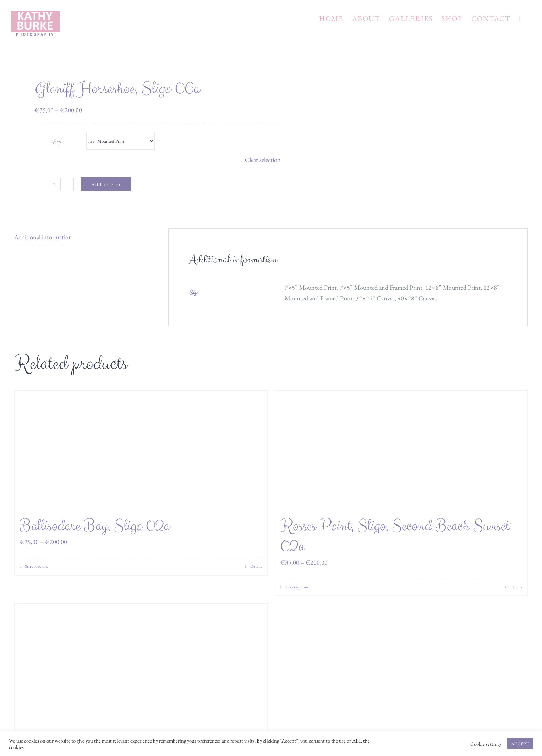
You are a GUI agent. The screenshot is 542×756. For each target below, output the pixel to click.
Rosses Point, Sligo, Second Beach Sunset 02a (395, 536)
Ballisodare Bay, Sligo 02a (95, 526)
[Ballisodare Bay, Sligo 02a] (141, 450)
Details (256, 566)
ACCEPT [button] (520, 744)
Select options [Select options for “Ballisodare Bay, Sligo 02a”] (36, 566)
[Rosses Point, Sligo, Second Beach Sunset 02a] (401, 450)
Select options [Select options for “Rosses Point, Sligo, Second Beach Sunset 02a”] (297, 587)
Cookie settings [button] (486, 744)
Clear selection (263, 160)
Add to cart (106, 184)
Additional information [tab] (43, 237)
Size (57, 142)
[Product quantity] (54, 184)
